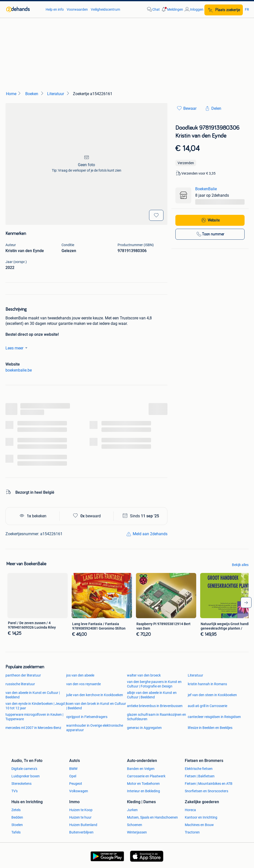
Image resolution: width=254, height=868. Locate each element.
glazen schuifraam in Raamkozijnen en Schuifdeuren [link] (157, 717)
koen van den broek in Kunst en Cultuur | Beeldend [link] (96, 706)
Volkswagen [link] (79, 791)
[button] (172, 9)
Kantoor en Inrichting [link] (201, 817)
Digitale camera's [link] (24, 769)
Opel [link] (73, 776)
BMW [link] (73, 769)
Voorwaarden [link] (77, 9)
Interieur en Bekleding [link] (143, 791)
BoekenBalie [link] (206, 189)
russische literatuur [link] (20, 684)
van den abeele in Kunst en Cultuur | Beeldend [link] (33, 695)
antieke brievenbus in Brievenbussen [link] (155, 706)
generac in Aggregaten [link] (144, 728)
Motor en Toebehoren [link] (143, 784)
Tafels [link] (16, 832)
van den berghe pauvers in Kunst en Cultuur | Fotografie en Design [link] (154, 684)
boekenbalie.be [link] (19, 370)
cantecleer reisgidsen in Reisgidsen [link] (214, 717)
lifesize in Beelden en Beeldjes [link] (210, 728)
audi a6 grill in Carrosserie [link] (207, 706)
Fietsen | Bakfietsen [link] (200, 776)
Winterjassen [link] (137, 832)
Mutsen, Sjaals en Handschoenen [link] (152, 817)
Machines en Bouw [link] (199, 825)
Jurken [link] (132, 810)
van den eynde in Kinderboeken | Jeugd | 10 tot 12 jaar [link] (36, 706)
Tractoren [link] (192, 832)
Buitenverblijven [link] (81, 832)
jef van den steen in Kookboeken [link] (212, 695)
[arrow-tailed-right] (246, 603)
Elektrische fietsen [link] (199, 769)
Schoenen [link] (135, 825)
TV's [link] (15, 791)
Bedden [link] (17, 817)
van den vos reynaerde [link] (83, 684)
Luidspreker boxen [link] (26, 776)
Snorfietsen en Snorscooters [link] (206, 791)
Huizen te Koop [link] (81, 810)
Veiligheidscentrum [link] (105, 9)
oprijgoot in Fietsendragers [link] (87, 717)
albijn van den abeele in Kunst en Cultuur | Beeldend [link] (152, 695)
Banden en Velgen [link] (141, 769)
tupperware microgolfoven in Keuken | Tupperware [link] (34, 717)
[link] (23, 9)
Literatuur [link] (195, 675)
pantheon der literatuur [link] (23, 675)
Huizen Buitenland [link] (83, 825)
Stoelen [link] (17, 825)
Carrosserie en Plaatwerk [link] (146, 776)
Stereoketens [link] (21, 784)
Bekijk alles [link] (240, 565)
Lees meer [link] (17, 348)
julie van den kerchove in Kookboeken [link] (95, 695)
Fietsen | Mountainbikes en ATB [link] (209, 784)
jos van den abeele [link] (80, 675)
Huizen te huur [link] (80, 817)
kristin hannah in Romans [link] (207, 684)
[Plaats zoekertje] (224, 10)
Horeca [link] (190, 810)
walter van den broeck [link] (144, 675)
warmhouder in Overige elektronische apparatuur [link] (95, 728)
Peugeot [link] (76, 784)
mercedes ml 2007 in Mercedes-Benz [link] (33, 728)
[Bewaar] (156, 215)
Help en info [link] (55, 9)
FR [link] (247, 9)
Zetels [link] (16, 810)
